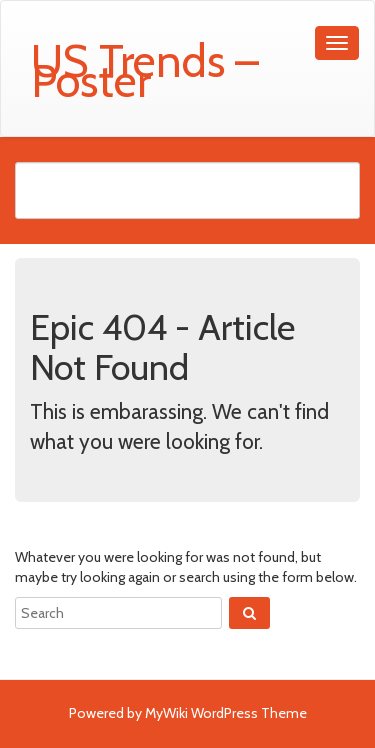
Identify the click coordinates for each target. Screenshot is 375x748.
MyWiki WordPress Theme (226, 713)
